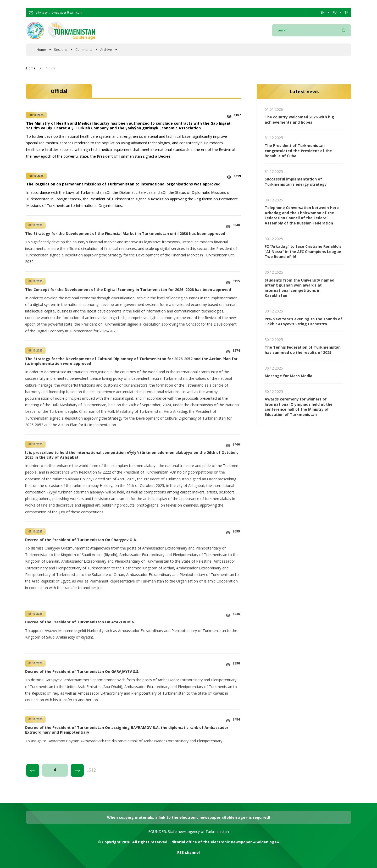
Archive (106, 50)
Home (41, 50)
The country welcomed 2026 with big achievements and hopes (299, 120)
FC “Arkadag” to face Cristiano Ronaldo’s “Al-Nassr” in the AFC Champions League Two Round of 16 (303, 251)
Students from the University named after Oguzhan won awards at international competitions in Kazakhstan (300, 288)
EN (323, 13)
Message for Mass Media (289, 376)
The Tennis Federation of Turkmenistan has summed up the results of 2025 (303, 350)
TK (346, 13)
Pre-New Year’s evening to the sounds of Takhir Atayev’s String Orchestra (303, 322)
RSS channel (188, 852)
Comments (84, 50)
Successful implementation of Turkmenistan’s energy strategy (296, 182)
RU (335, 13)
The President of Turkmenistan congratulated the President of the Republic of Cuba (298, 151)
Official (51, 68)
